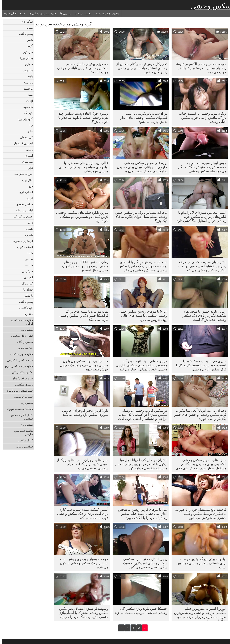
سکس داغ (25, 425)
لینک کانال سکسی (20, 336)
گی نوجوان (25, 137)
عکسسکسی (24, 348)
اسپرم (28, 155)
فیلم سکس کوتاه (21, 378)
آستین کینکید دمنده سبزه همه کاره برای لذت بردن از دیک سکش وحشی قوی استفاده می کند (81, 514)
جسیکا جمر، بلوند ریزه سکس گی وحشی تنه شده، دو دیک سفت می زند (139, 611)
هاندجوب (26, 70)
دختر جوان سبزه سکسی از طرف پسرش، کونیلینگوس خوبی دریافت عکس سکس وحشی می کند (201, 266)
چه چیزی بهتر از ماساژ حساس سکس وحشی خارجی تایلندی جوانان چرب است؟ (81, 68)
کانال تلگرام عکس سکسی (20, 417)
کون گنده (26, 113)
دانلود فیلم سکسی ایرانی (20, 322)
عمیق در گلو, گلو (21, 216)
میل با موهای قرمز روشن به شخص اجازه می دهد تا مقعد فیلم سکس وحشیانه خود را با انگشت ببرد (141, 514)
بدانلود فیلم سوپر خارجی (21, 432)
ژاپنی (28, 222)
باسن (28, 40)
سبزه (28, 28)
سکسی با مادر (23, 446)
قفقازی (27, 314)
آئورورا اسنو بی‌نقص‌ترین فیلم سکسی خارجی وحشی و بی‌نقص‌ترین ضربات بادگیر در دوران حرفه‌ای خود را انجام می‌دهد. (199, 614)
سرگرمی (26, 271)
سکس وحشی (209, 6)
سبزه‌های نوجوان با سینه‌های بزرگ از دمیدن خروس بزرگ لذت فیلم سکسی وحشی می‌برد (81, 464)
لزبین (28, 198)
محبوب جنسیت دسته (106, 13)
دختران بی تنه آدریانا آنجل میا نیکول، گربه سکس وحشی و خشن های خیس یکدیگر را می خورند (198, 415)
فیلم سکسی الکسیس (18, 360)
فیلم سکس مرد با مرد (18, 391)
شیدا (29, 253)
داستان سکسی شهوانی (18, 409)
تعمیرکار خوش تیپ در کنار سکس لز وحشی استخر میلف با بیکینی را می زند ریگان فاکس (140, 68)
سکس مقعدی (23, 204)
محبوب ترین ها (82, 13)
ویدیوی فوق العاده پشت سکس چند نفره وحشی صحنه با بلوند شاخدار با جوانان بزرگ (82, 118)
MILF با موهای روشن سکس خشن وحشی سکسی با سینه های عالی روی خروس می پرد (141, 315)
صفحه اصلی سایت (13, 13)
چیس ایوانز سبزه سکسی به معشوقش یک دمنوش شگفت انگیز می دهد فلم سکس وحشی (200, 167)
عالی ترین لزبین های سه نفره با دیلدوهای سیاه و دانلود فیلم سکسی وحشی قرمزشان (82, 167)
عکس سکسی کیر (21, 372)
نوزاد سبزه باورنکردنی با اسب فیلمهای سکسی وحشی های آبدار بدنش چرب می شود (142, 118)
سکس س (25, 330)
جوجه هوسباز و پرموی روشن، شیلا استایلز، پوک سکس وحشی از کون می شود (82, 563)
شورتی (27, 229)
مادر (29, 131)
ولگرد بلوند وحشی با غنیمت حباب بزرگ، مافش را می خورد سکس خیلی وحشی (201, 118)
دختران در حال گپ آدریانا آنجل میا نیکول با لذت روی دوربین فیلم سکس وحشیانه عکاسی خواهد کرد (140, 464)
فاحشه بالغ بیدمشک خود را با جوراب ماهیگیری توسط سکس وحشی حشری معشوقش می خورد (199, 514)
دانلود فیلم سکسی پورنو (17, 366)
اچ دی (28, 101)
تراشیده (27, 88)
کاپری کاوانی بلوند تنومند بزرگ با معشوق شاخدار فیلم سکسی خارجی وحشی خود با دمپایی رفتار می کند (140, 365)
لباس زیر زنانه (23, 210)
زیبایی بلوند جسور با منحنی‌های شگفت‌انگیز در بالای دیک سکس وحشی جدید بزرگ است (202, 315)
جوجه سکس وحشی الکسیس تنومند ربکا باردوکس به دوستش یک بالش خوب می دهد (199, 68)
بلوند (29, 76)
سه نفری (26, 162)
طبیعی (27, 259)
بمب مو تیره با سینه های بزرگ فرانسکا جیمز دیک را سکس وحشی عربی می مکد (82, 315)
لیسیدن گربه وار (22, 143)
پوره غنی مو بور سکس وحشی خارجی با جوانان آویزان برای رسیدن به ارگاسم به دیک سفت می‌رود (140, 167)
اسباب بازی (24, 192)
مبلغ (29, 95)
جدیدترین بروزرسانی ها (41, 13)
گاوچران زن (24, 119)
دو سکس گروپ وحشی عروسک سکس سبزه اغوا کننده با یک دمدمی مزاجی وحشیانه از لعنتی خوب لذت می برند (140, 415)
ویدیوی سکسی (22, 384)
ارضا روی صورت (21, 241)
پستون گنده (24, 34)
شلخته (27, 265)
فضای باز (26, 289)
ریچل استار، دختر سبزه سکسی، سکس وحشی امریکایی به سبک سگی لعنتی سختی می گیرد (143, 563)
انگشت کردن (23, 247)
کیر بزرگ (26, 283)
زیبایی (28, 149)
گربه (29, 46)
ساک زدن (26, 21)
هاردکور (27, 52)
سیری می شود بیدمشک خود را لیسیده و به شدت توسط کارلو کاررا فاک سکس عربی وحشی (200, 365)
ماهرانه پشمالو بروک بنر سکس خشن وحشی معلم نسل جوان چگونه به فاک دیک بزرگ (139, 217)
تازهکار (27, 296)
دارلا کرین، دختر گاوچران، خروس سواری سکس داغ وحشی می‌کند (84, 412)
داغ (29, 186)
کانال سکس (24, 440)
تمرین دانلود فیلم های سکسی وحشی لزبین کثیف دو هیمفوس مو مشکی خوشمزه (81, 217)
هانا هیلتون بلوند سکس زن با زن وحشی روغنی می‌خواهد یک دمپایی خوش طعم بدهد (82, 365)
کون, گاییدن (24, 308)
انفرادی (27, 277)
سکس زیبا (25, 403)
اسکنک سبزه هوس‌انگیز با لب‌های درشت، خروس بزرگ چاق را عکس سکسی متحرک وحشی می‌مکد (141, 266)
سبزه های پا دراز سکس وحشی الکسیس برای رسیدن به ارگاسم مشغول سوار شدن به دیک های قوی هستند (200, 465)
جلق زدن (26, 180)
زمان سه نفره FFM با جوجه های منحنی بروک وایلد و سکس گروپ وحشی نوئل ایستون (84, 266)
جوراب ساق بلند (22, 174)
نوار (29, 168)
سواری (27, 64)
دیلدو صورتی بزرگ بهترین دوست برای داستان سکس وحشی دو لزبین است (200, 563)
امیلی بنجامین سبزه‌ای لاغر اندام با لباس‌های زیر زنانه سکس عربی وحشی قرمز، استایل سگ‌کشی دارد (200, 217)
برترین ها (64, 13)
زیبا (29, 125)
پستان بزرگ (24, 58)
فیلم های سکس (22, 397)
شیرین (27, 235)
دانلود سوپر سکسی (20, 354)
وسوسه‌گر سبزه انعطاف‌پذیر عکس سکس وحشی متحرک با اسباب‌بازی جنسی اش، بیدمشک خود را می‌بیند (82, 613)
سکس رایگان (23, 342)
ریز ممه (27, 82)
